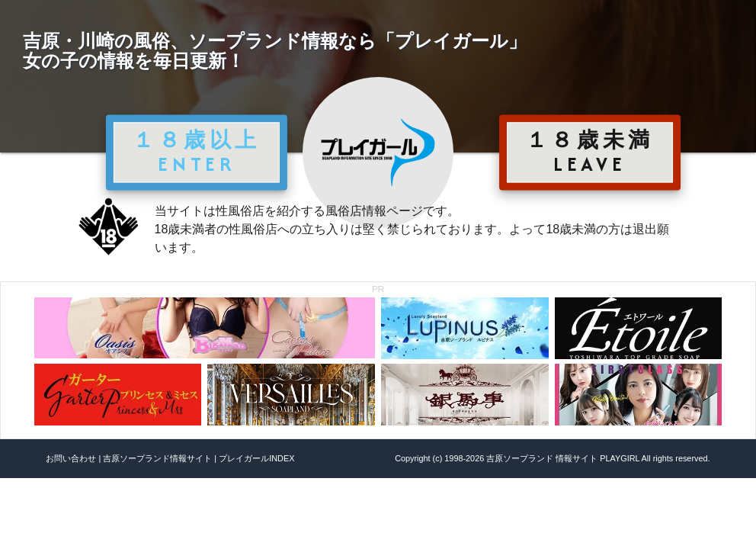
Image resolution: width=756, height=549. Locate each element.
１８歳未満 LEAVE (590, 152)
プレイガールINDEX (256, 458)
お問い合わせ (71, 458)
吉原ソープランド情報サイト (157, 458)
